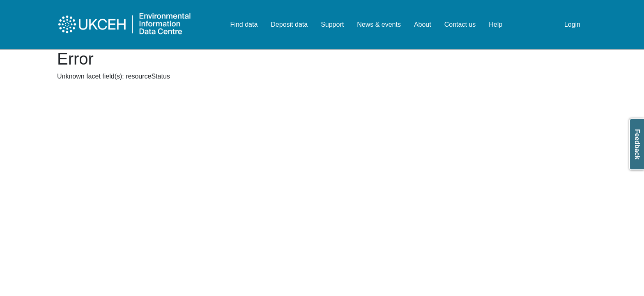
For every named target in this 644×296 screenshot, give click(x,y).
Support (332, 24)
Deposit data (289, 24)
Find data (244, 24)
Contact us (460, 24)
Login (572, 24)
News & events (379, 24)
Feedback (637, 144)
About (423, 24)
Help (496, 24)
